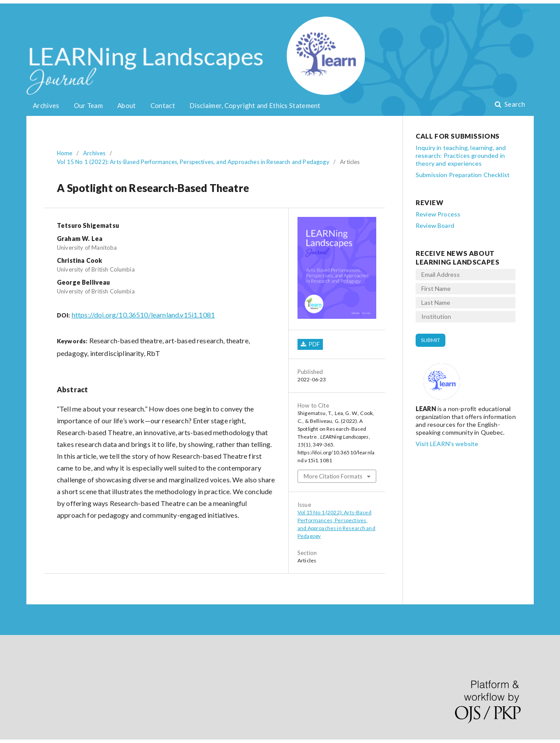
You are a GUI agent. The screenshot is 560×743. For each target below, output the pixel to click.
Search (514, 104)
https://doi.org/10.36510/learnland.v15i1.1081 (143, 315)
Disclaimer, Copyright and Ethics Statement (255, 105)
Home (65, 153)
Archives (46, 105)
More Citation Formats (333, 476)
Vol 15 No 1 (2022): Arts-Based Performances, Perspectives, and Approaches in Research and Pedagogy (193, 162)
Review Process (438, 214)
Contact (163, 105)
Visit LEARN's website (447, 444)
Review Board (435, 225)
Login (522, 10)
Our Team (88, 105)
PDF (313, 344)
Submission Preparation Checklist (463, 175)
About (127, 105)
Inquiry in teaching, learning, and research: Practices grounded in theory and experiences (461, 155)
